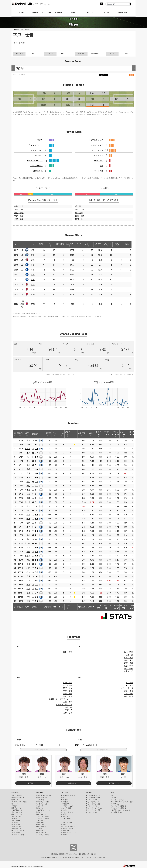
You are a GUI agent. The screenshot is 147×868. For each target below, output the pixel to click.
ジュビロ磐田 (40, 822)
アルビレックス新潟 (42, 818)
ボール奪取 (99, 171)
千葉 (28, 498)
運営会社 (83, 854)
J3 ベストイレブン (92, 812)
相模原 (27, 490)
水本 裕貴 (129, 658)
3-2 (36, 581)
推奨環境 (61, 854)
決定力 (40, 140)
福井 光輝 (68, 652)
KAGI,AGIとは (115, 804)
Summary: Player (55, 12)
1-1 (36, 440)
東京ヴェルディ (16, 808)
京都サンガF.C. (16, 820)
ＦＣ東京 (14, 806)
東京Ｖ (27, 449)
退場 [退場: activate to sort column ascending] (127, 245)
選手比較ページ (33, 783)
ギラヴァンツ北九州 (67, 829)
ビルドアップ (98, 155)
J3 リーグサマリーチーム (94, 808)
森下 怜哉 (129, 663)
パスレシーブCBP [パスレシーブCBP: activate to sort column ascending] (115, 434)
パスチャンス (98, 150)
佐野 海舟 (68, 683)
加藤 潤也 (80, 216)
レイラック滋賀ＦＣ (67, 812)
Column (89, 12)
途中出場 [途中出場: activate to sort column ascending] (60, 245)
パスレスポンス (36, 166)
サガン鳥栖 (40, 831)
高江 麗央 (68, 688)
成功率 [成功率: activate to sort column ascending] (98, 245)
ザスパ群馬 (65, 800)
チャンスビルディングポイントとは (59, 375)
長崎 (28, 469)
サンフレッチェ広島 (18, 831)
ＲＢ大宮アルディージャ (44, 810)
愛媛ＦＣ (64, 825)
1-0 (36, 457)
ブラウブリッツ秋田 (42, 802)
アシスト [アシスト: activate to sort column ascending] (108, 245)
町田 (33, 250)
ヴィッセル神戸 (16, 827)
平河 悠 (69, 710)
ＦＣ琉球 (64, 835)
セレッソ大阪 (16, 825)
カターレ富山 (40, 820)
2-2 (36, 449)
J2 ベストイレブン (92, 806)
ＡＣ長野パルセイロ (67, 806)
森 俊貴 (79, 213)
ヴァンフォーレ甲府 (42, 816)
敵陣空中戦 (38, 171)
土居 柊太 (68, 702)
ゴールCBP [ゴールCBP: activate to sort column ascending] (132, 434)
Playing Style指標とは (109, 178)
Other (112, 792)
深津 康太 (129, 660)
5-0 (36, 519)
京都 (33, 285)
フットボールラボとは (118, 800)
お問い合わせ (91, 854)
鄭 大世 (129, 683)
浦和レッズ (15, 800)
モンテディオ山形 (42, 804)
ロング (37, 155)
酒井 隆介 (129, 669)
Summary (89, 792)
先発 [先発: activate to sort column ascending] (51, 245)
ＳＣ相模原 (65, 802)
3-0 (36, 469)
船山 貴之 (19, 213)
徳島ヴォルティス (42, 827)
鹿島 (33, 260)
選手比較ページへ (104, 750)
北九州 (27, 502)
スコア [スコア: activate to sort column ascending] (35, 434)
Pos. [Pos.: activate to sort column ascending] (55, 434)
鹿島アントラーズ (17, 796)
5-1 (36, 506)
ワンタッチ (36, 145)
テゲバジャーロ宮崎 (42, 835)
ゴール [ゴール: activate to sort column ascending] (79, 245)
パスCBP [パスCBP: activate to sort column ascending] (90, 434)
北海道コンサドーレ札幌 (44, 796)
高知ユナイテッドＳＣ (68, 827)
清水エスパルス (16, 816)
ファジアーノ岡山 (17, 829)
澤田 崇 (79, 219)
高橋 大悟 (19, 206)
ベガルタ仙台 (40, 800)
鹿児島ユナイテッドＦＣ (69, 833)
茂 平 (78, 206)
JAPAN (72, 12)
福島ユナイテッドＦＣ (68, 796)
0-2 (36, 482)
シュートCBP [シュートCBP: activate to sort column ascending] (124, 434)
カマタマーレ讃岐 (67, 822)
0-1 (36, 461)
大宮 (28, 478)
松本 (28, 506)
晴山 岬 (69, 707)
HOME (21, 12)
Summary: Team (38, 12)
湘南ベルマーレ (41, 814)
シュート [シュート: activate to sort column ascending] (89, 245)
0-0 (36, 572)
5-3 (36, 593)
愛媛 (28, 519)
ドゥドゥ (129, 685)
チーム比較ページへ (43, 750)
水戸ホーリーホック (18, 798)
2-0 (36, 568)
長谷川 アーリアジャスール (60, 699)
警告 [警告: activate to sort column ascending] (117, 245)
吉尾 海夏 (19, 216)
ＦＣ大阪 (64, 814)
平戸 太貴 (68, 691)
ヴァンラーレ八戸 (42, 798)
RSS (132, 75)
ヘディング (36, 150)
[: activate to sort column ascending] (20, 245)
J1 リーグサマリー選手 (93, 798)
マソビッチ (68, 685)
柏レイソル (15, 804)
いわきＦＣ (40, 806)
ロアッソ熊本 (65, 831)
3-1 (36, 445)
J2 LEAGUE (40, 792)
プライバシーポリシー (72, 854)
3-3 (36, 552)
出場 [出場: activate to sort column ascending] (41, 245)
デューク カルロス (64, 705)
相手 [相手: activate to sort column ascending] (27, 434)
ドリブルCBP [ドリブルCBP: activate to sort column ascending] (107, 434)
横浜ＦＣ (39, 812)
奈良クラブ (65, 816)
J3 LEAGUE (65, 792)
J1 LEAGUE (15, 792)
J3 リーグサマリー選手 (93, 810)
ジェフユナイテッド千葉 (19, 802)
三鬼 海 (129, 655)
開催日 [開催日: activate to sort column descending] (20, 434)
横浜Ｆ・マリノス (17, 814)
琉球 (28, 473)
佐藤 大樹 (129, 694)
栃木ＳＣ (64, 798)
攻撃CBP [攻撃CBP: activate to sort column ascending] (82, 434)
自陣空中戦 (99, 161)
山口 (28, 482)
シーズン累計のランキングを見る (121, 375)
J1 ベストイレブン (92, 800)
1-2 (36, 535)
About (106, 12)
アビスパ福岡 (16, 833)
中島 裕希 (129, 696)
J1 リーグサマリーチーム (94, 796)
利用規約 (55, 854)
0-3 (36, 453)
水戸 (28, 453)
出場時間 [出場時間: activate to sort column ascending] (70, 245)
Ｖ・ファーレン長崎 (18, 835)
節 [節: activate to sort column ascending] (15, 434)
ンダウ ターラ (127, 688)
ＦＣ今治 (39, 829)
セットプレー (35, 161)
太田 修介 (129, 691)
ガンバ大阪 (15, 822)
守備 (101, 166)
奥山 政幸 (129, 652)
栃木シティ (40, 808)
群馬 (28, 515)
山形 (28, 440)
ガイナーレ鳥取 (66, 818)
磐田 (28, 445)
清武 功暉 (19, 210)
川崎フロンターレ (17, 812)
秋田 (28, 510)
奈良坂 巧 (129, 671)
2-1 (36, 486)
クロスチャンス (97, 145)
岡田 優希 (68, 694)
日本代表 (113, 798)
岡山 (28, 486)
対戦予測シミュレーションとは (120, 810)
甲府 (28, 457)
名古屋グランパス (17, 818)
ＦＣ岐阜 (64, 810)
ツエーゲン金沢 (66, 808)
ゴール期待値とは (116, 812)
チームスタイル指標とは (118, 808)
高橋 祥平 (129, 666)
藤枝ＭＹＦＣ (40, 825)
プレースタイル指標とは (118, 806)
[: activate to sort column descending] (15, 245)
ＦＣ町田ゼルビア (17, 810)
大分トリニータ (41, 833)
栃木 (28, 523)
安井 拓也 (68, 713)
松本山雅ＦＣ (65, 804)
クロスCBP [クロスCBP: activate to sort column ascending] (99, 434)
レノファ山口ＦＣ (67, 820)
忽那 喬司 (19, 219)
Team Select (123, 12)
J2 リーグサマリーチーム (94, 802)
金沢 (28, 461)
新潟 (28, 494)
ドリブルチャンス (96, 140)
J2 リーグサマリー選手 (93, 804)
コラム (113, 796)
